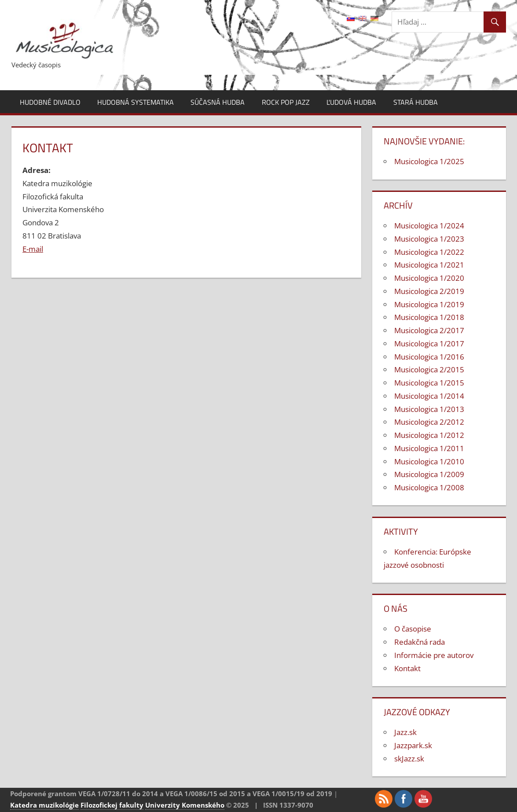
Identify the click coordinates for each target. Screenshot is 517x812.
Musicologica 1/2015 (429, 383)
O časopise (413, 629)
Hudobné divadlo (50, 102)
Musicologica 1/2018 (429, 317)
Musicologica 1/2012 (429, 435)
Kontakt (407, 668)
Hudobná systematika (136, 102)
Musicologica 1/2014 (429, 396)
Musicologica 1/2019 (429, 304)
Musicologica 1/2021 (429, 265)
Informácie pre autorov (434, 655)
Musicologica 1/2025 (429, 161)
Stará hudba (416, 102)
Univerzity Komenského (185, 805)
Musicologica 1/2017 (429, 344)
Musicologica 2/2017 (429, 330)
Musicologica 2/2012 (429, 422)
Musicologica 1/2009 (429, 474)
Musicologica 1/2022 (429, 252)
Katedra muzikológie (44, 805)
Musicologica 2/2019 (429, 291)
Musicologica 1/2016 (429, 357)
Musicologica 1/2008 (429, 487)
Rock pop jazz (286, 102)
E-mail (33, 249)
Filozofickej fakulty (112, 805)
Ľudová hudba (351, 102)
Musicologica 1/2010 (429, 461)
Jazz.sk (405, 732)
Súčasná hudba (218, 102)
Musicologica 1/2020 (429, 278)
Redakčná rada (420, 642)
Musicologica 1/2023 (429, 239)
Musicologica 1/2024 (429, 226)
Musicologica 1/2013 (429, 409)
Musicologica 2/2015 (429, 369)
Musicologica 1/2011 (429, 448)
